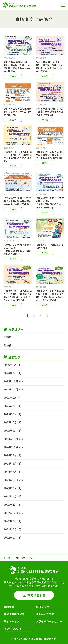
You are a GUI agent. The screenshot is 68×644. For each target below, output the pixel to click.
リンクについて (13, 629)
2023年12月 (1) (13, 480)
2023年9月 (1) (12, 488)
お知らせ (9, 606)
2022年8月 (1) (12, 521)
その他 (8, 345)
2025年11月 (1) (13, 389)
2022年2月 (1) (12, 538)
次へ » (47, 316)
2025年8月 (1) (12, 406)
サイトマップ (12, 621)
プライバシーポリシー (49, 621)
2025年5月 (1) (12, 422)
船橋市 (8, 337)
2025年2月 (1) (12, 431)
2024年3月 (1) (12, 472)
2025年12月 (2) (13, 381)
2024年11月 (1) (13, 439)
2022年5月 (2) (12, 529)
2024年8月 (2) (12, 455)
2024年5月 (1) (12, 463)
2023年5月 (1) (12, 505)
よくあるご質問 (45, 614)
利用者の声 (42, 606)
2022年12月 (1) (13, 513)
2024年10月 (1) (13, 447)
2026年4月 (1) (12, 365)
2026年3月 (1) (12, 373)
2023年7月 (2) (12, 496)
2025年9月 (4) (12, 398)
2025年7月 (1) (12, 414)
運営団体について (14, 614)
